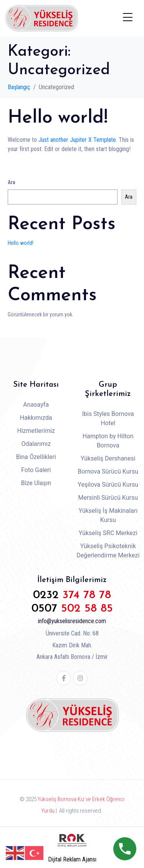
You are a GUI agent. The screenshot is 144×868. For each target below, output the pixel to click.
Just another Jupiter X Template (77, 140)
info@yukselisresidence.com (72, 621)
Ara (12, 182)
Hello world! (58, 118)
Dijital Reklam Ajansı (72, 859)
